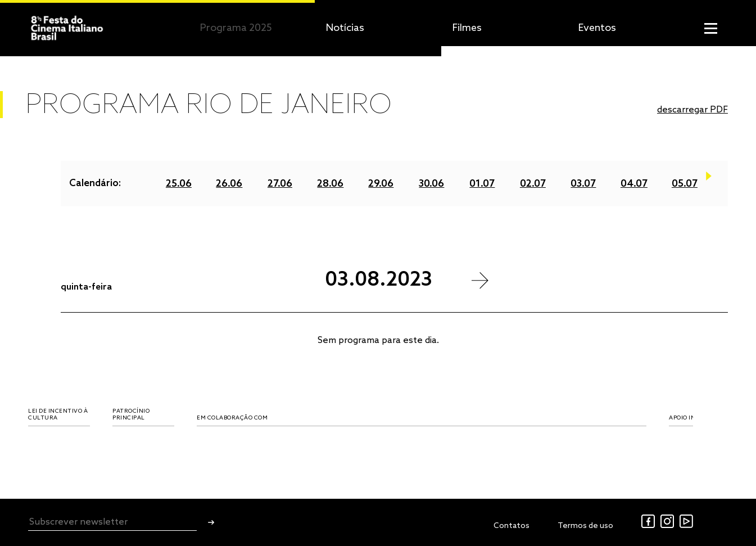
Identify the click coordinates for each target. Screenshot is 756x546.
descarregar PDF (692, 110)
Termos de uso (585, 526)
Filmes (467, 28)
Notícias (345, 28)
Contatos (511, 526)
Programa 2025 (236, 28)
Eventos (597, 28)
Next (709, 180)
